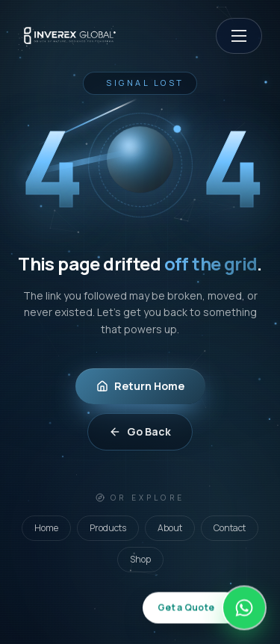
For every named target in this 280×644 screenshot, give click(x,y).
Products (108, 528)
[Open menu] (239, 36)
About (170, 528)
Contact (230, 528)
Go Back (140, 431)
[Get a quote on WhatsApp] (204, 608)
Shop (140, 559)
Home (46, 528)
